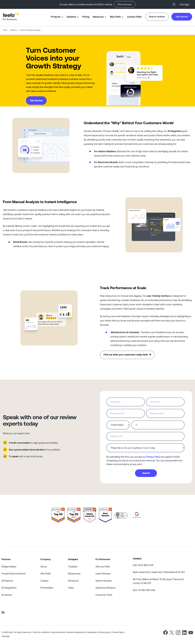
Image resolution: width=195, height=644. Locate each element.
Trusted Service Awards (13, 574)
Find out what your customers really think (127, 355)
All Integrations (9, 588)
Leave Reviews (103, 574)
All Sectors (7, 595)
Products (56, 17)
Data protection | (59, 632)
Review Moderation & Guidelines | (83, 632)
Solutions (71, 17)
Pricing (86, 17)
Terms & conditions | (42, 632)
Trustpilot (73, 567)
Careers (44, 581)
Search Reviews (104, 581)
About (44, 567)
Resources (98, 17)
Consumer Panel (104, 595)
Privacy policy (104, 632)
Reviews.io (73, 581)
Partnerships (47, 588)
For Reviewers (103, 559)
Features (14, 30)
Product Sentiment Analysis (30, 30)
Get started (182, 17)
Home (5, 30)
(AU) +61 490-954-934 (144, 590)
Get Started (36, 100)
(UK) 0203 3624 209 (143, 565)
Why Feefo (115, 17)
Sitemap (6, 636)
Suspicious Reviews (106, 588)
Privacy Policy (153, 457)
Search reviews (157, 17)
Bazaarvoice (74, 574)
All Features (7, 581)
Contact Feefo (134, 17)
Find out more (125, 4)
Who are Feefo (103, 567)
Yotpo (71, 588)
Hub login (184, 4)
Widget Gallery (9, 567)
